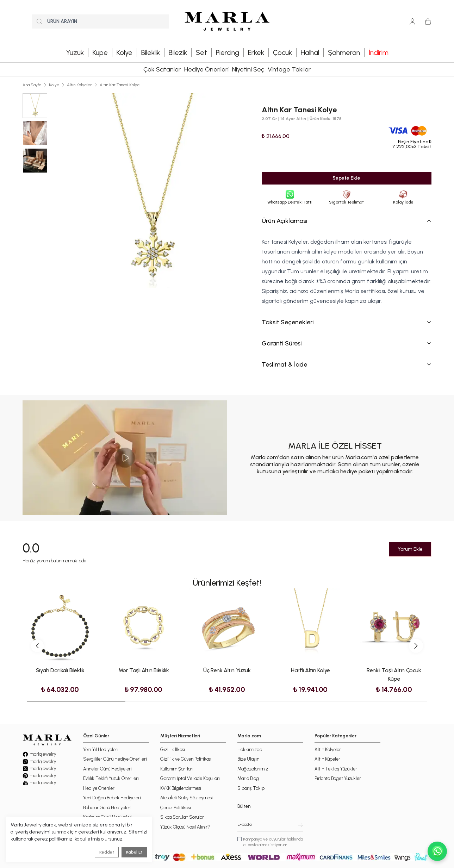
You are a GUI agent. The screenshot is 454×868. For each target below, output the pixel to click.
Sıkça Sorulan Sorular (182, 817)
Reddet (107, 852)
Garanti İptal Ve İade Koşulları (190, 778)
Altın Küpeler (327, 759)
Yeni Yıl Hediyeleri (101, 750)
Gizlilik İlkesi (173, 750)
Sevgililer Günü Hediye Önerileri (115, 759)
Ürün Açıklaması (347, 221)
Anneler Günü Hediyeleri (107, 769)
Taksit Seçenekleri (347, 322)
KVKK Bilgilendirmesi (181, 788)
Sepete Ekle (346, 178)
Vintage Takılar (289, 69)
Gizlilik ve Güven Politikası (186, 759)
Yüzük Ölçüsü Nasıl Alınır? (185, 827)
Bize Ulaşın (248, 759)
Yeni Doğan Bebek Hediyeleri (112, 798)
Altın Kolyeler (79, 85)
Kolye (54, 85)
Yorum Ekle (410, 549)
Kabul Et (134, 852)
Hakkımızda (250, 750)
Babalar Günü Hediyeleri (107, 808)
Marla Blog (248, 778)
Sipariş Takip (251, 788)
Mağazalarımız (253, 769)
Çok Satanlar (162, 69)
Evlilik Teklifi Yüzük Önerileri (111, 778)
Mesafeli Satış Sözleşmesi (186, 798)
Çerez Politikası (176, 808)
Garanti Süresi (347, 343)
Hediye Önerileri (206, 69)
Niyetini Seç (248, 69)
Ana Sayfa (32, 85)
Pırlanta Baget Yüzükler (338, 778)
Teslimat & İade (347, 364)
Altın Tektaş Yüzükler (336, 769)
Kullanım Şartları (177, 769)
